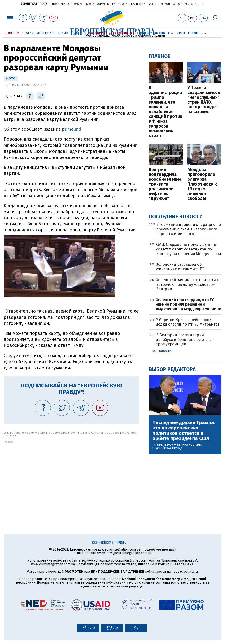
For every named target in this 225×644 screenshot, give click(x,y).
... (204, 32)
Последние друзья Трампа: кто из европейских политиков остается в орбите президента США (184, 430)
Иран (181, 33)
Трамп (193, 33)
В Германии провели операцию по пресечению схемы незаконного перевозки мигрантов (188, 229)
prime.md (72, 129)
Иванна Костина (189, 445)
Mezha (189, 4)
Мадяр (145, 33)
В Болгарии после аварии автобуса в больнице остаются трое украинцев (185, 340)
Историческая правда (131, 4)
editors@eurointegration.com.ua (127, 553)
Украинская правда (34, 4)
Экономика (75, 4)
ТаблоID (177, 4)
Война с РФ (164, 33)
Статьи (28, 33)
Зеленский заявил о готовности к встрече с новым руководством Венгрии (187, 284)
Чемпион (164, 4)
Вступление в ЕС (122, 33)
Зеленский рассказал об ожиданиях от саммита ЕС (180, 267)
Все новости (162, 351)
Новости (12, 33)
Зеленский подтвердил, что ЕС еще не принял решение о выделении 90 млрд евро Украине (189, 304)
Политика (59, 4)
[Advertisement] (71, 477)
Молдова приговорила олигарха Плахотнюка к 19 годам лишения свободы (202, 184)
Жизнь (152, 4)
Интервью (46, 33)
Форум (101, 4)
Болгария (97, 33)
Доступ (200, 4)
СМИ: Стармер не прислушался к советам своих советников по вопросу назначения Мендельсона (189, 249)
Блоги (111, 4)
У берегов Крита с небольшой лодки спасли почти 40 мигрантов (188, 322)
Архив (63, 33)
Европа (90, 4)
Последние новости (176, 217)
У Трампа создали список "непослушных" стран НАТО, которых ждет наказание (204, 100)
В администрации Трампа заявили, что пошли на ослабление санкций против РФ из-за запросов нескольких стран (166, 112)
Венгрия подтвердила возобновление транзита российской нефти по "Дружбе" (165, 184)
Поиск (77, 33)
